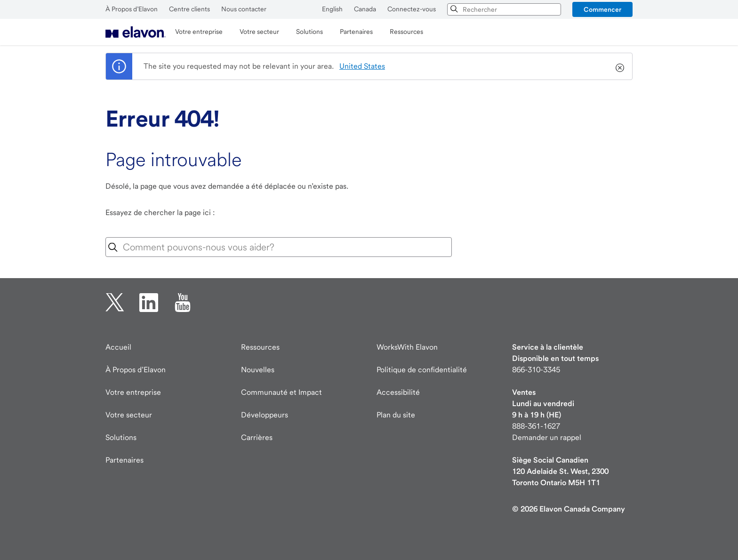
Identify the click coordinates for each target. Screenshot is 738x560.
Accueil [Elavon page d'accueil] (118, 347)
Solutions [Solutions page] (121, 437)
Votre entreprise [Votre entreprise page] (133, 392)
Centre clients (189, 9)
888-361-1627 (536, 426)
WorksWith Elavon (407, 347)
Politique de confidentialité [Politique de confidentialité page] (422, 370)
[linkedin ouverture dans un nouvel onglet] (149, 303)
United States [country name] (362, 66)
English (332, 9)
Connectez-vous (412, 9)
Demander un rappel (547, 437)
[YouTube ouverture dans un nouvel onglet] (183, 303)
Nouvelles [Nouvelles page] (258, 370)
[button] (602, 9)
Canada (365, 9)
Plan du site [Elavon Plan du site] (396, 415)
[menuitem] (136, 32)
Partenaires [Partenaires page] (124, 460)
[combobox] (504, 9)
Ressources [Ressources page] (260, 347)
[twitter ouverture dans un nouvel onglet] (115, 303)
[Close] (620, 68)
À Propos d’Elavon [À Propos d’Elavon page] (136, 370)
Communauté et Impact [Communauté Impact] (281, 392)
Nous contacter (244, 9)
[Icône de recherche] (113, 247)
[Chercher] (455, 9)
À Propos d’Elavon (132, 9)
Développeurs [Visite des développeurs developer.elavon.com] (265, 415)
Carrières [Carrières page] (257, 437)
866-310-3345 (536, 370)
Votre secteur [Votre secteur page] (129, 415)
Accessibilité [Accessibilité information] (398, 392)
